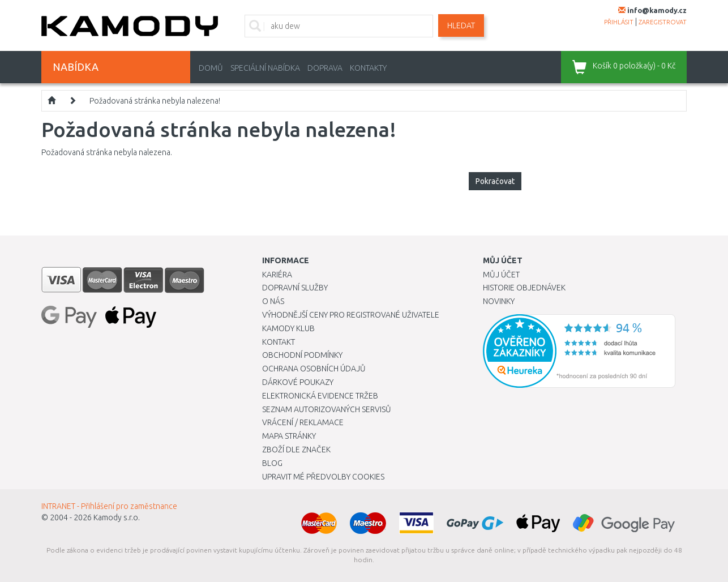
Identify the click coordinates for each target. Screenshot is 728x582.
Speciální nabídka (265, 68)
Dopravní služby (295, 288)
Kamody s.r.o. (117, 517)
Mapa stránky (289, 436)
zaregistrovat (663, 22)
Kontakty (368, 68)
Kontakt (279, 342)
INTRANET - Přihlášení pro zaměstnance (109, 506)
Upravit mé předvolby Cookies (323, 477)
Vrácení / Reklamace (303, 422)
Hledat (461, 25)
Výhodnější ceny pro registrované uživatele (351, 315)
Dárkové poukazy (298, 382)
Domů (211, 68)
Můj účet (501, 275)
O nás (273, 301)
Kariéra (277, 275)
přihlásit (619, 22)
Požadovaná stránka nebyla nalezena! (155, 101)
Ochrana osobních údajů (314, 369)
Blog (272, 463)
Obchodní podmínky (302, 355)
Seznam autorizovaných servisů (327, 409)
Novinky (499, 301)
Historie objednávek (524, 288)
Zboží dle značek (296, 450)
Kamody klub (288, 328)
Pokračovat (495, 181)
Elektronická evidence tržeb (320, 396)
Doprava (325, 68)
